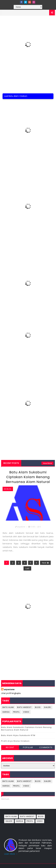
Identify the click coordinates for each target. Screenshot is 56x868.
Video (26, 712)
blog (9, 489)
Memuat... (6, 799)
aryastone (9, 689)
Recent (10, 747)
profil (16, 712)
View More (47, 463)
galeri (48, 707)
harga (6, 712)
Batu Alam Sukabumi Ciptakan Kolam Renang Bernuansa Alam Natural (28, 477)
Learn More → (11, 854)
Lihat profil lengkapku (11, 693)
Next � (45, 563)
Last (27, 568)
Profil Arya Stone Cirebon (15, 741)
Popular (28, 747)
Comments (46, 747)
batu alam (8, 707)
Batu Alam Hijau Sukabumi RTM (18, 735)
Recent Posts (11, 463)
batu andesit (24, 707)
